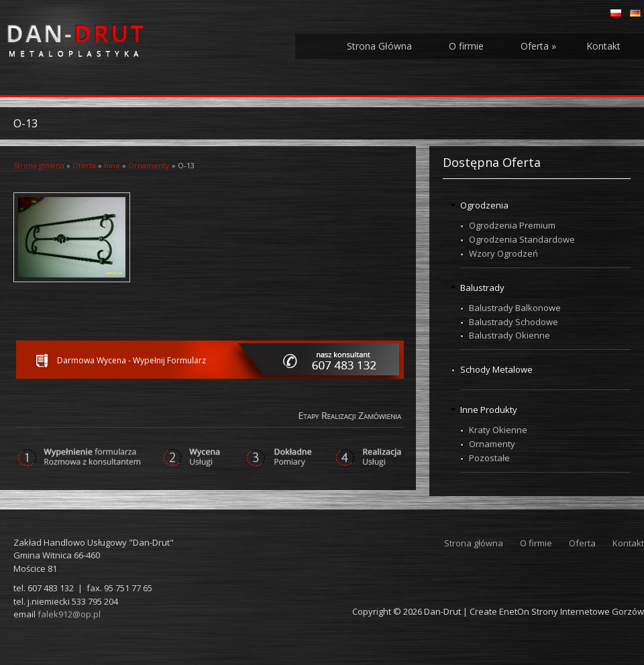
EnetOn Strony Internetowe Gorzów (572, 611)
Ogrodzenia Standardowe (522, 239)
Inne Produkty (489, 410)
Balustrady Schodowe (514, 322)
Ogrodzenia (484, 205)
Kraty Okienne (498, 430)
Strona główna (39, 165)
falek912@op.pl (69, 614)
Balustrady (482, 288)
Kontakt (603, 46)
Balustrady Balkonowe (515, 308)
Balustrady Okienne (509, 335)
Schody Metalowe (496, 369)
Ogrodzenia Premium (512, 225)
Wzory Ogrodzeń (503, 253)
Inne (112, 165)
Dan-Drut (442, 611)
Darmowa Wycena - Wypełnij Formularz (131, 360)
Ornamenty (149, 165)
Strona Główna (379, 46)
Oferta (538, 46)
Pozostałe (489, 458)
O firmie (466, 46)
